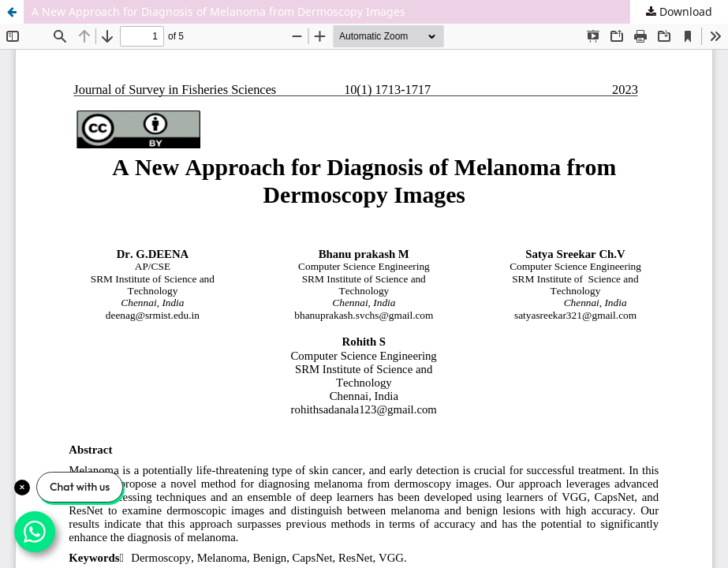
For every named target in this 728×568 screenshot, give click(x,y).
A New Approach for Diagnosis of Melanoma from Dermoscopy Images (218, 11)
